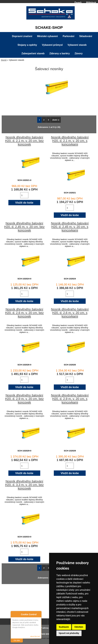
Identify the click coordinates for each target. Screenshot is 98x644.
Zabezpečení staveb (33, 53)
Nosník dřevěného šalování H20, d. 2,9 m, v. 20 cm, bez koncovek (24, 399)
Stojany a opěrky (27, 45)
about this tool (35, 636)
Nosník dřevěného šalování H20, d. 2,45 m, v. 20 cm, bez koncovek (24, 227)
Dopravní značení (22, 36)
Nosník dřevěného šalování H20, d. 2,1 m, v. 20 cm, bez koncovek (24, 141)
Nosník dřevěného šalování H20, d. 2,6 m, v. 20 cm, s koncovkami (70, 313)
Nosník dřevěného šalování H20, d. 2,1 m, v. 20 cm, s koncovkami (70, 141)
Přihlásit (91, 3)
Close (39, 614)
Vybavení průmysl (52, 45)
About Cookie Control (14, 614)
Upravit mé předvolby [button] (69, 633)
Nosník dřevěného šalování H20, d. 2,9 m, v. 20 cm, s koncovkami (70, 399)
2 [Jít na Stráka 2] (44, 120)
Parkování (68, 36)
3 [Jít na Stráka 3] (48, 120)
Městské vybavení (47, 36)
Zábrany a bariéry (60, 53)
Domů (78, 3)
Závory (79, 53)
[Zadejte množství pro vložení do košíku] (24, 195)
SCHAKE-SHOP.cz (45, 634)
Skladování (86, 36)
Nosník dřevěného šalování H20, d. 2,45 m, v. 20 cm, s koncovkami (70, 227)
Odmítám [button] (79, 627)
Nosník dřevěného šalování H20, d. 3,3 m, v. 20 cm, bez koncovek (24, 485)
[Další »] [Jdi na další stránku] (56, 120)
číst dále (17, 640)
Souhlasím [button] (64, 627)
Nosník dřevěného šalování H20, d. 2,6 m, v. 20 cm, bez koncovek (24, 313)
